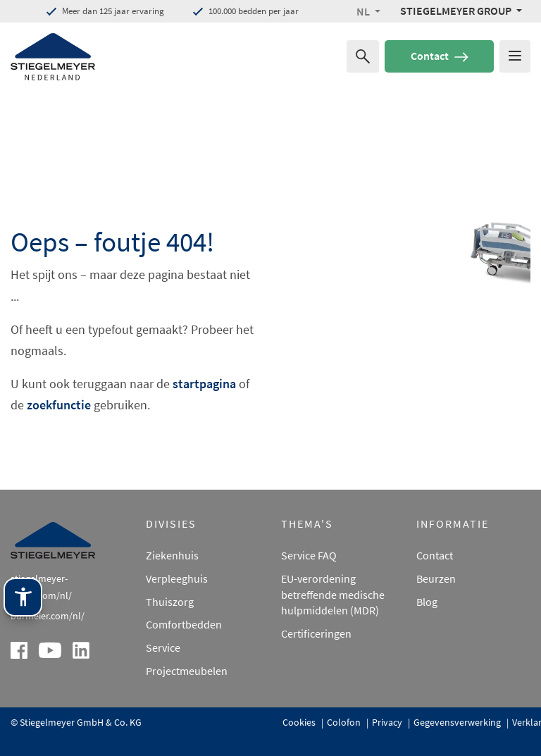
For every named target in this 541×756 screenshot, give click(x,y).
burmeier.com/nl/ (48, 616)
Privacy (388, 722)
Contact (440, 56)
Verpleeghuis (177, 578)
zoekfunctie (59, 405)
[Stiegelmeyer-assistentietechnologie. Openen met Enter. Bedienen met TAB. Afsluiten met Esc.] (23, 662)
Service (163, 647)
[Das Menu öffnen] (515, 56)
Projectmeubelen (187, 671)
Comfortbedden (184, 624)
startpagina (204, 384)
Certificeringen (316, 633)
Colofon (345, 722)
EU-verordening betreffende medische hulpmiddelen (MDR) (333, 595)
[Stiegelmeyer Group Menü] (461, 11)
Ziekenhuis (172, 555)
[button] (368, 11)
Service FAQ (309, 555)
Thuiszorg (170, 602)
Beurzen (436, 578)
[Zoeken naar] (363, 56)
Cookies (300, 722)
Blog (427, 602)
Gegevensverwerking (458, 722)
